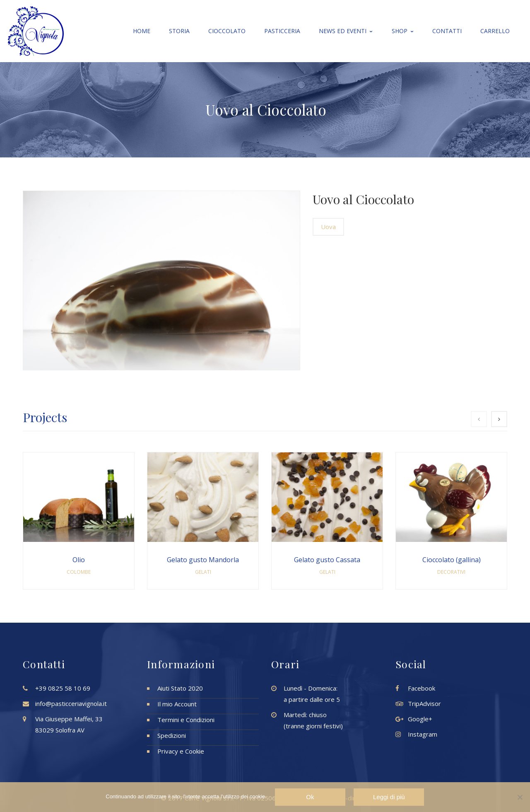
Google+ (420, 719)
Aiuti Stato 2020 (180, 688)
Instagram (423, 734)
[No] (520, 797)
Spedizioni (172, 735)
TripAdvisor (424, 703)
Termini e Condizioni (186, 720)
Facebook (422, 688)
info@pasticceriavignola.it (71, 703)
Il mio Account (177, 704)
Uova (328, 227)
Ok (310, 797)
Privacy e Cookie (181, 751)
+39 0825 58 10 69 (63, 688)
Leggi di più (389, 797)
